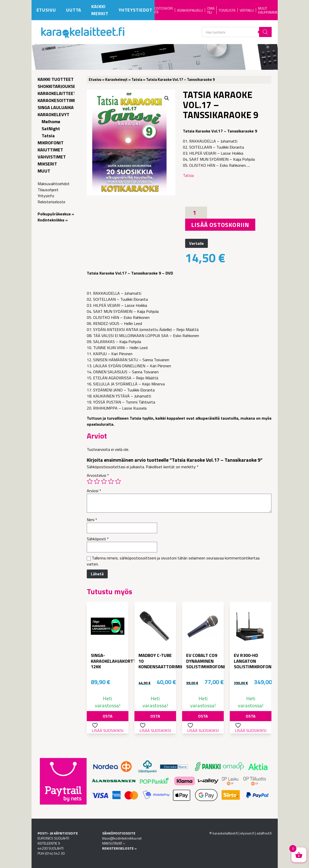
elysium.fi (247, 833)
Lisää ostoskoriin (220, 225)
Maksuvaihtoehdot (54, 184)
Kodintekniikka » (53, 220)
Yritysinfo (46, 196)
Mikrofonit (51, 143)
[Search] (265, 32)
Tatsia (48, 136)
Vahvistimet (52, 157)
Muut (44, 171)
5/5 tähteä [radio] (118, 481)
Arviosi (94, 491)
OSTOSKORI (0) (164, 10)
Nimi (92, 520)
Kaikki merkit (100, 10)
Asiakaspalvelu (190, 10)
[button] (167, 98)
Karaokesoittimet (58, 100)
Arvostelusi (98, 475)
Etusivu (46, 10)
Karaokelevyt (53, 114)
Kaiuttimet (50, 150)
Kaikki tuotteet (56, 79)
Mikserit (47, 164)
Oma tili (211, 10)
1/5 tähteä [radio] (90, 481)
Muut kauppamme (268, 10)
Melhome (51, 122)
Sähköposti (98, 539)
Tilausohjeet (48, 190)
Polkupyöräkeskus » (56, 214)
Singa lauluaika (56, 107)
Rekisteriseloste (51, 202)
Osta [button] (108, 716)
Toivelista (227, 10)
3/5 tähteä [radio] (104, 481)
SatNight (51, 129)
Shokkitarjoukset (58, 86)
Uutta (74, 10)
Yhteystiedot (135, 10)
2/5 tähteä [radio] (97, 481)
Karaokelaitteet (57, 93)
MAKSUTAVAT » (114, 843)
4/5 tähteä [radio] (111, 481)
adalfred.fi (264, 833)
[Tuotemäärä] (196, 213)
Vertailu (247, 10)
